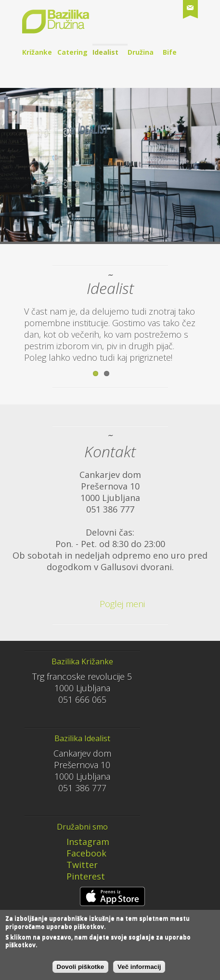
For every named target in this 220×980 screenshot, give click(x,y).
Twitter (76, 865)
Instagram (81, 842)
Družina (141, 52)
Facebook (80, 853)
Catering (72, 52)
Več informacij (139, 970)
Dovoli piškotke (81, 970)
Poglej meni (108, 604)
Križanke (37, 52)
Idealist (105, 52)
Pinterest (79, 876)
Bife (170, 52)
